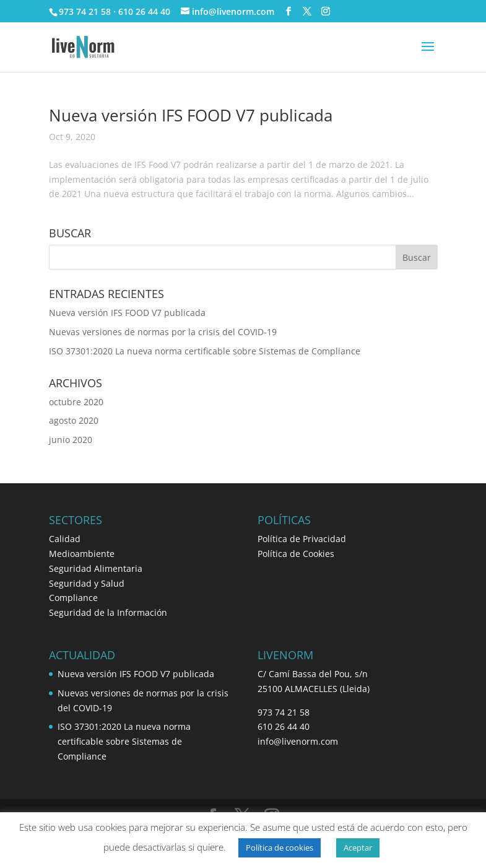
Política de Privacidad (302, 539)
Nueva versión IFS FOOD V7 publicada (191, 115)
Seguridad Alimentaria (96, 568)
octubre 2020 (76, 402)
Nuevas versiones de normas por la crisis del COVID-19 (163, 332)
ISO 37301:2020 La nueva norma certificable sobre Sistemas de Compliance (205, 351)
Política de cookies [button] (280, 848)
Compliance (73, 598)
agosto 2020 (74, 420)
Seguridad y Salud (87, 583)
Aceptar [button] (358, 848)
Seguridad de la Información (108, 612)
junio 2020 (71, 440)
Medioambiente (82, 554)
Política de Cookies (296, 554)
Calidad (65, 539)
